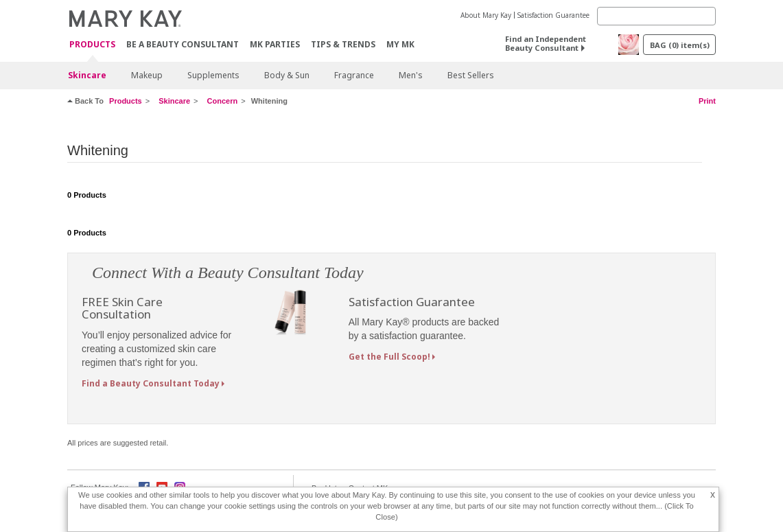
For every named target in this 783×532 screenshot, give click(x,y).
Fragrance (354, 75)
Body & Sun (287, 75)
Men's (411, 75)
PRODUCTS (92, 45)
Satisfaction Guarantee (553, 15)
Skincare (87, 75)
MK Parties (275, 44)
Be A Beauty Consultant (183, 44)
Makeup (147, 75)
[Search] (656, 16)
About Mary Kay (486, 15)
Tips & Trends (343, 44)
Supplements (213, 75)
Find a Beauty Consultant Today (151, 383)
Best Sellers (471, 75)
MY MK (400, 44)
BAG (680, 45)
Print (707, 101)
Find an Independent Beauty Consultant (546, 43)
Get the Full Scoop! (389, 357)
